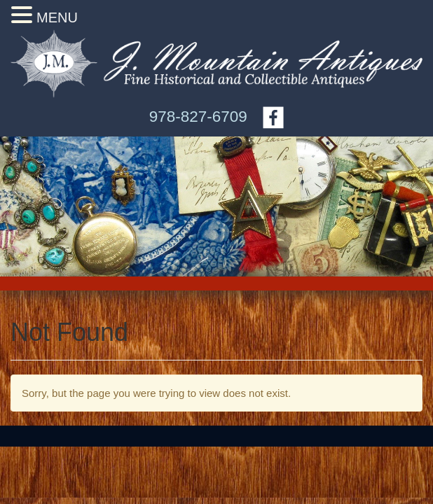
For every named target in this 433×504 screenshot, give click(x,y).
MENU (57, 17)
